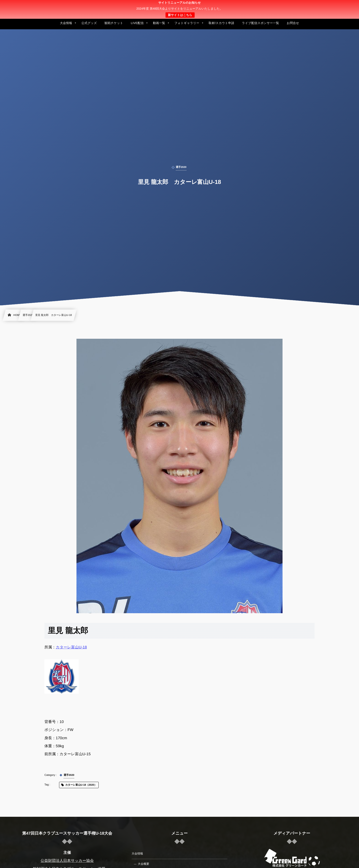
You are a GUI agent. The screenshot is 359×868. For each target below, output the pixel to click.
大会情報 (137, 854)
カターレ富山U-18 (71, 647)
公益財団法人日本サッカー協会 (67, 861)
